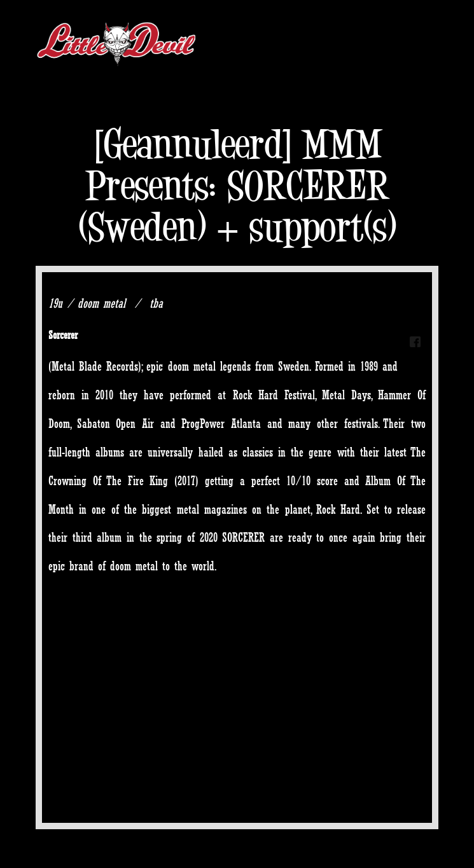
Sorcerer (63, 335)
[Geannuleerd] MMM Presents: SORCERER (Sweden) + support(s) (237, 185)
